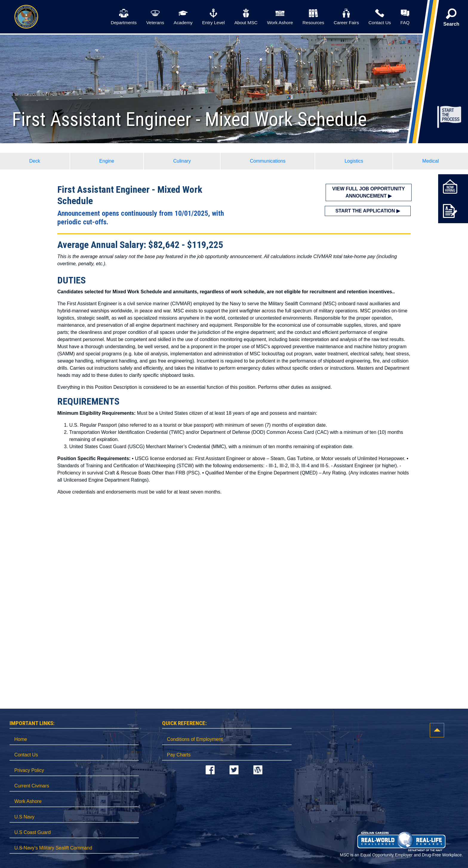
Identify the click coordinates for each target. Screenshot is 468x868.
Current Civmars (32, 786)
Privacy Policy (29, 770)
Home (21, 739)
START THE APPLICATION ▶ (368, 211)
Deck (35, 161)
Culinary (182, 161)
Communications (268, 161)
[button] (451, 19)
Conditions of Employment (195, 739)
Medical (431, 161)
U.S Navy (24, 817)
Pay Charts (179, 755)
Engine (107, 161)
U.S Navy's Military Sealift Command (53, 848)
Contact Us (26, 755)
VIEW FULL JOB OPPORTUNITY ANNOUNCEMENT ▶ (368, 192)
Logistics (354, 161)
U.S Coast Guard (33, 832)
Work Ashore (28, 801)
